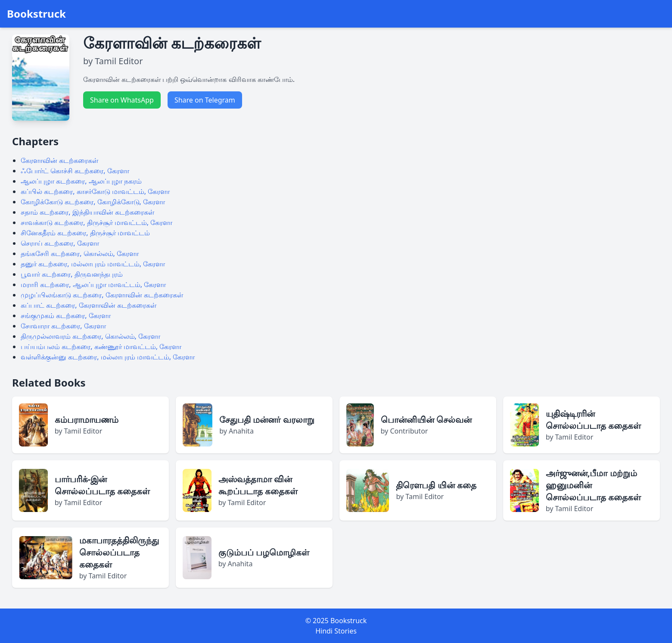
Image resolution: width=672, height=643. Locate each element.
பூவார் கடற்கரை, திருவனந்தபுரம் (72, 274)
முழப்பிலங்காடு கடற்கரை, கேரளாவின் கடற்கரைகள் (102, 295)
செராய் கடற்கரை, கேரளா (60, 243)
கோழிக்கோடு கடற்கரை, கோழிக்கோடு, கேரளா (93, 202)
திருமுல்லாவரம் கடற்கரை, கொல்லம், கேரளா (90, 336)
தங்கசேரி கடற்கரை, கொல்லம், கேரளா (80, 253)
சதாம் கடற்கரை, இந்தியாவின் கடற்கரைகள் (87, 212)
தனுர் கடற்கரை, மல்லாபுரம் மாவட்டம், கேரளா (93, 264)
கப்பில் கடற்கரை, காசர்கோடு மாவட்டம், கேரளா (95, 191)
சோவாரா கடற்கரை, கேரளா (63, 326)
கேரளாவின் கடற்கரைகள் (59, 160)
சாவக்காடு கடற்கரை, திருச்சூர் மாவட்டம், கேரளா (96, 222)
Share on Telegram (205, 100)
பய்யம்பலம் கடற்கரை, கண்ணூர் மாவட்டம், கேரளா (101, 346)
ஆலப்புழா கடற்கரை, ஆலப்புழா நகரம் (81, 181)
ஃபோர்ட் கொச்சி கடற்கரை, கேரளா (75, 171)
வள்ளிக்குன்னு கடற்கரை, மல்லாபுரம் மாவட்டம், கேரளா (108, 357)
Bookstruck (36, 14)
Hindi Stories (336, 631)
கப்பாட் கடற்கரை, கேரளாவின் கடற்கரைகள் (89, 305)
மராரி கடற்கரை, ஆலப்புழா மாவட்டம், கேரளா (93, 284)
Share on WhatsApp (122, 100)
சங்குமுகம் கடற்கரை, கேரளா (66, 315)
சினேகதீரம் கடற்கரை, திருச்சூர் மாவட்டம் (85, 233)
